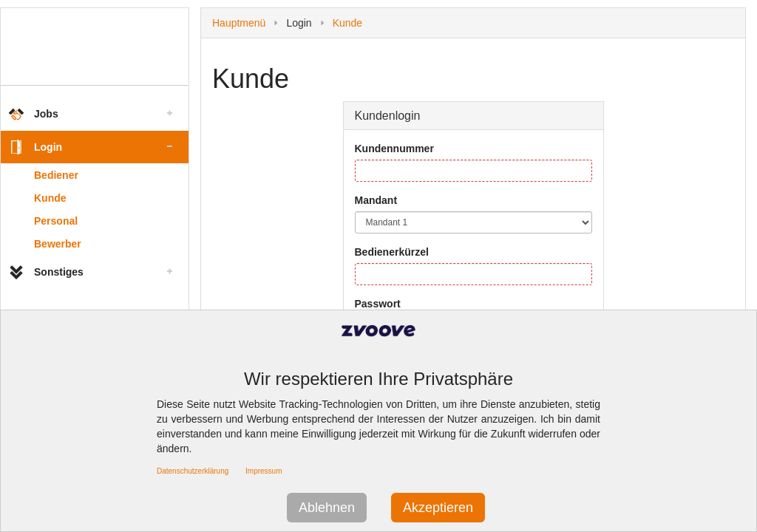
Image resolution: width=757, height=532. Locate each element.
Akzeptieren (438, 508)
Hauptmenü (239, 23)
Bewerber (58, 244)
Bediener (56, 175)
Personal (56, 221)
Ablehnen (327, 508)
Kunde (50, 198)
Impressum (264, 471)
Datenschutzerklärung (193, 471)
